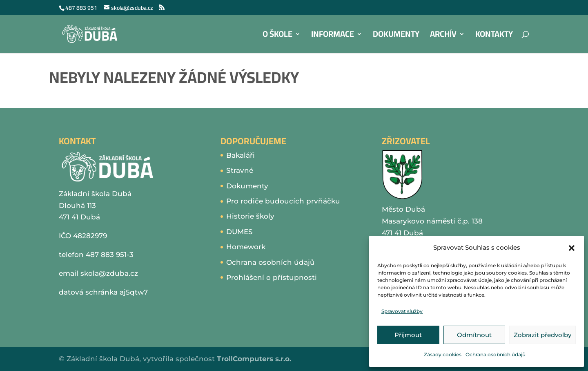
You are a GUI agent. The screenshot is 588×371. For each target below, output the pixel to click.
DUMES (239, 232)
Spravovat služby (402, 311)
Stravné (240, 170)
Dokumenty (396, 36)
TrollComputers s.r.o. (254, 359)
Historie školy (250, 216)
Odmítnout (474, 335)
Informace (333, 36)
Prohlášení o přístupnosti (272, 277)
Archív (443, 36)
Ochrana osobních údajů (496, 354)
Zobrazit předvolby (542, 335)
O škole (277, 36)
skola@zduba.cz (109, 273)
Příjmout (408, 335)
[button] (572, 248)
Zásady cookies (443, 354)
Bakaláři (241, 155)
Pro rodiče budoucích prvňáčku (283, 201)
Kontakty (494, 36)
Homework (246, 247)
